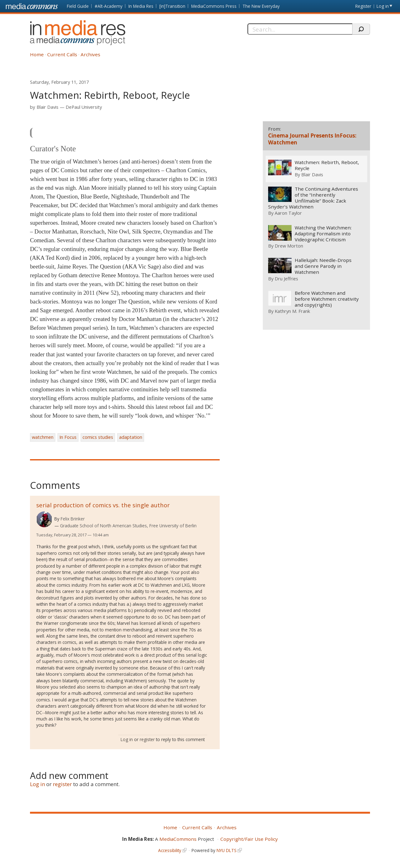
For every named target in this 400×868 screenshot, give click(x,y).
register (147, 739)
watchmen (43, 437)
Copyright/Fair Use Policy (249, 839)
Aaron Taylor (288, 213)
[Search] (300, 29)
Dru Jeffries (286, 278)
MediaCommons (178, 839)
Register (363, 6)
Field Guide (78, 6)
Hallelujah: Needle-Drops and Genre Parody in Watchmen (323, 266)
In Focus (68, 437)
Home (37, 54)
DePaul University (84, 107)
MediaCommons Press (214, 6)
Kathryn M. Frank (292, 311)
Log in (383, 6)
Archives (90, 54)
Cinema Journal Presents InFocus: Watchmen (312, 139)
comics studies (98, 437)
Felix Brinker (73, 519)
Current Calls (62, 54)
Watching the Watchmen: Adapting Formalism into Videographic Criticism (323, 234)
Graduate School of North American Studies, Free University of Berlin (128, 526)
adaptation (131, 437)
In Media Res (141, 6)
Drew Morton (289, 246)
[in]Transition (172, 6)
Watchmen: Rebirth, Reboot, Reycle (327, 165)
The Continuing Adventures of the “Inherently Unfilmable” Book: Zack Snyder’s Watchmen (313, 198)
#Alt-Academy (109, 6)
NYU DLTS (227, 850)
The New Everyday (261, 6)
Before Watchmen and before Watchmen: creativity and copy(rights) (326, 299)
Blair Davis (47, 107)
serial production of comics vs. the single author (103, 505)
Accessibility (170, 850)
